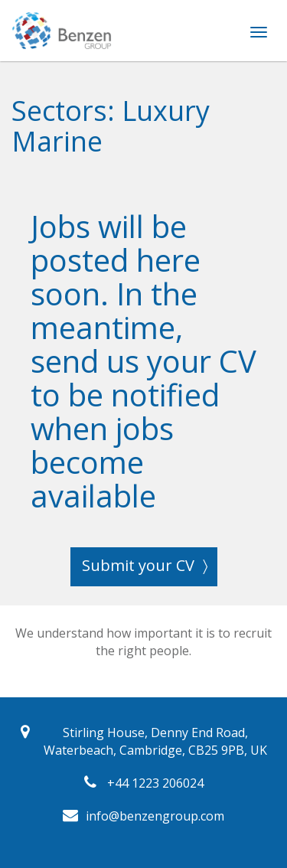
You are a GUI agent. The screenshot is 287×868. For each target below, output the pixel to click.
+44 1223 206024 (155, 783)
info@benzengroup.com (155, 816)
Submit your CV (138, 565)
